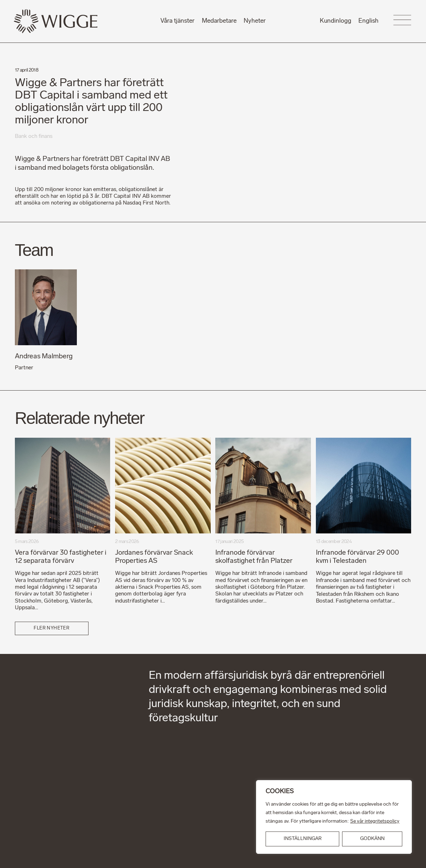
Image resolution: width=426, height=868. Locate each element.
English (368, 21)
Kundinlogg (336, 21)
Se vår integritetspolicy (375, 821)
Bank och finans (34, 136)
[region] (334, 817)
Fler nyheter (52, 628)
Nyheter (255, 21)
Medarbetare (219, 21)
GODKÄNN (372, 839)
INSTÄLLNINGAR (303, 839)
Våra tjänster (177, 21)
